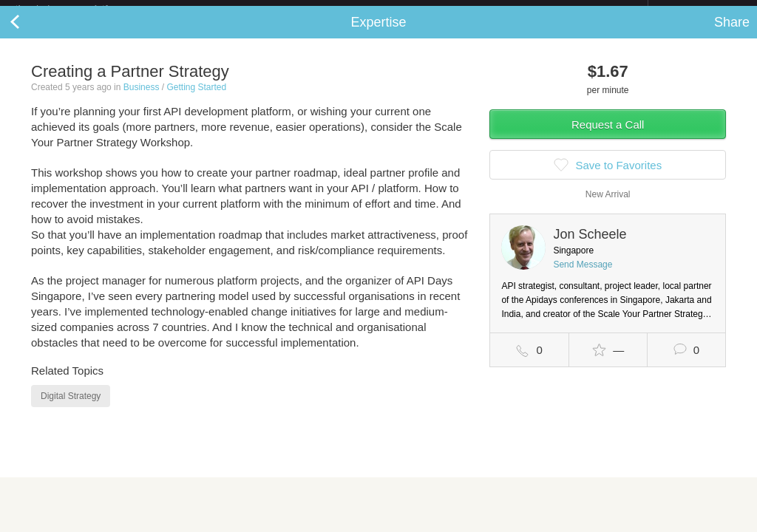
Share (732, 34)
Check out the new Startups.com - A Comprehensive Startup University (488, 10)
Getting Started (196, 99)
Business (142, 99)
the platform (77, 8)
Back (30, 34)
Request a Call (608, 136)
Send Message (583, 276)
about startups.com (700, 10)
